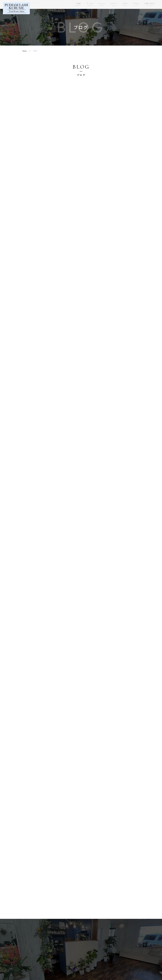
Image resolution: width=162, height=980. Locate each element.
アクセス (136, 4)
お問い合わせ (150, 4)
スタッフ (114, 4)
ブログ (125, 4)
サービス (90, 4)
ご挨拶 (78, 4)
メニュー (102, 4)
